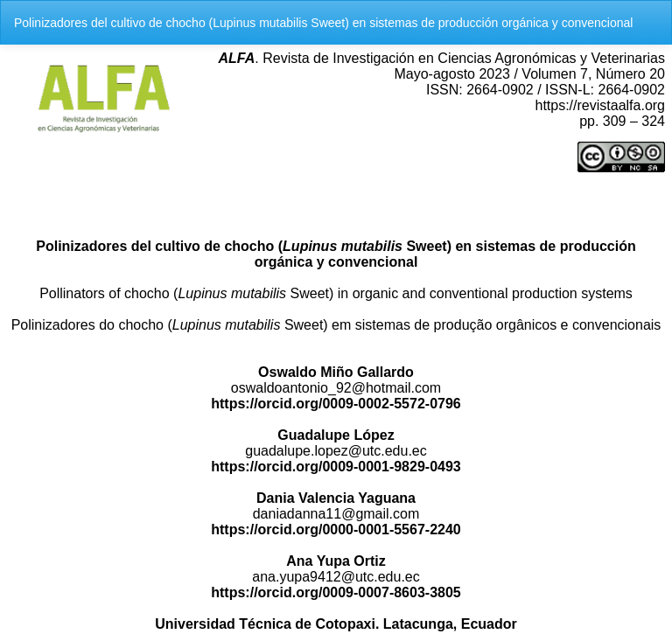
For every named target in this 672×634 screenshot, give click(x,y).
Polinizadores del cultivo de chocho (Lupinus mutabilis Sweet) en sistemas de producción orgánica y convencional (323, 23)
